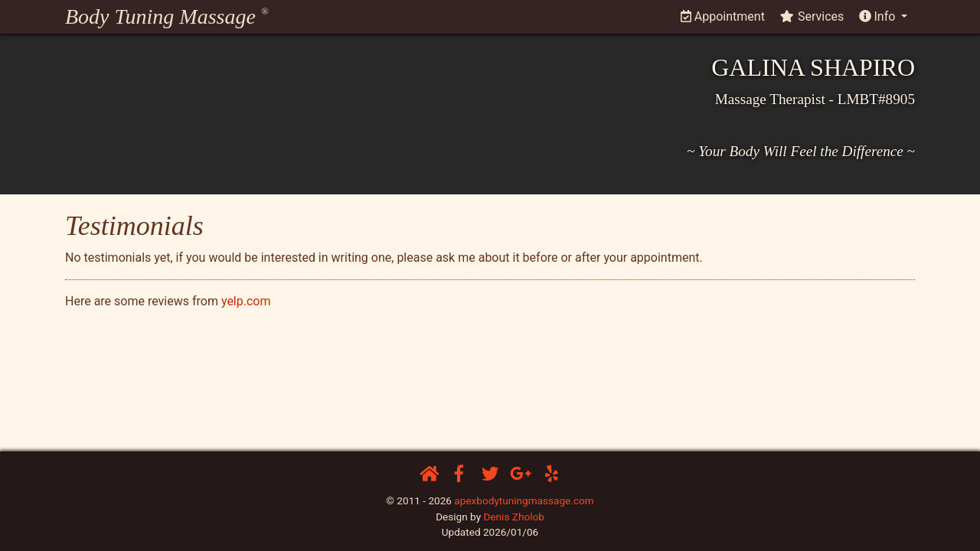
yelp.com (246, 301)
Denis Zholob (513, 517)
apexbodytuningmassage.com (524, 500)
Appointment (723, 16)
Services (812, 16)
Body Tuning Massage (167, 16)
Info (879, 16)
